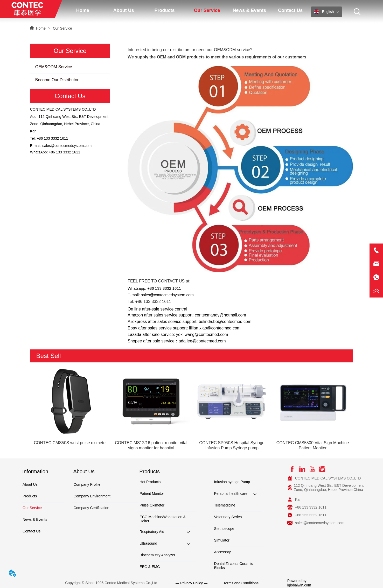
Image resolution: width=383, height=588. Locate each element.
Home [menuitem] (83, 10)
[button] (124, 11)
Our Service (62, 28)
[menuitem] (124, 10)
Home (41, 28)
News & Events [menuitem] (249, 10)
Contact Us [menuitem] (290, 10)
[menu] (187, 10)
